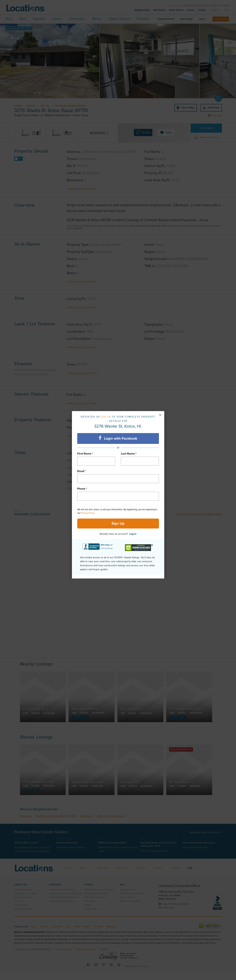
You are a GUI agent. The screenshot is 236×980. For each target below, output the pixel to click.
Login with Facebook (118, 438)
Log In (133, 534)
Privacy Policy (88, 513)
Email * (82, 471)
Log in (106, 417)
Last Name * (129, 454)
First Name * (85, 454)
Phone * (82, 489)
